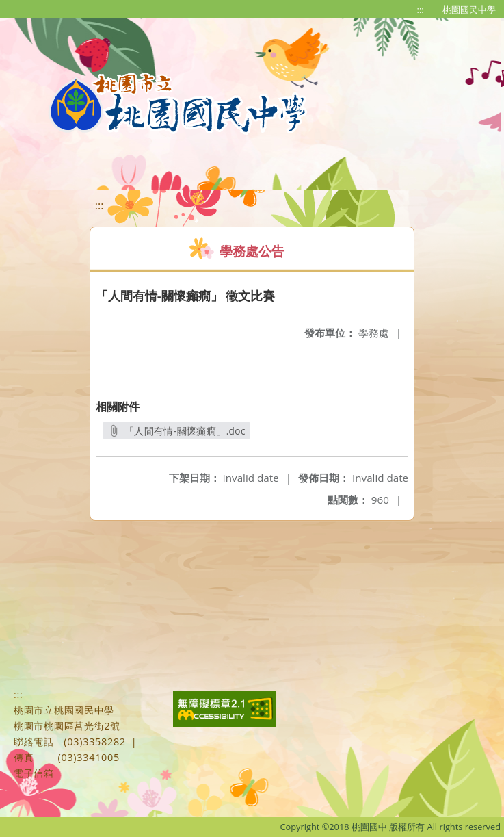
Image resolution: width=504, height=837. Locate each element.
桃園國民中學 (469, 10)
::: (421, 10)
